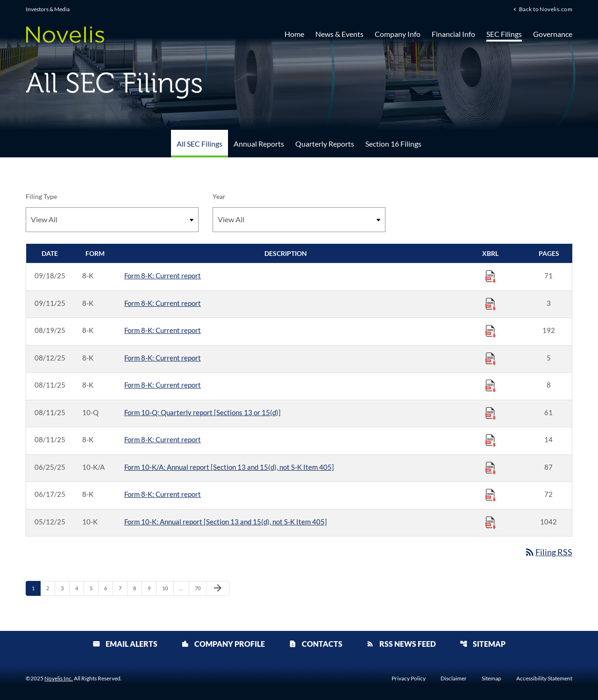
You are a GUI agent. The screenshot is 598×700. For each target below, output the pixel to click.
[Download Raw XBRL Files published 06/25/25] (491, 467)
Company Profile (223, 644)
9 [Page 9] (152, 588)
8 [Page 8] (137, 588)
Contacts (316, 644)
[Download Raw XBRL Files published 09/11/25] (491, 304)
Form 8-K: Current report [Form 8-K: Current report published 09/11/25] (163, 303)
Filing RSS (548, 552)
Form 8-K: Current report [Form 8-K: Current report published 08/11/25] (163, 385)
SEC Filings (504, 34)
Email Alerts (125, 644)
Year (219, 196)
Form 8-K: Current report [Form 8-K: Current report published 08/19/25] (163, 330)
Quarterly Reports (325, 144)
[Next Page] (218, 588)
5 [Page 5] (94, 588)
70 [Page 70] (200, 588)
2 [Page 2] (50, 588)
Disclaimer (454, 679)
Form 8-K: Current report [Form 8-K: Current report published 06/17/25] (163, 494)
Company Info (398, 34)
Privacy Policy (409, 679)
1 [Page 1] (36, 588)
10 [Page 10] (167, 588)
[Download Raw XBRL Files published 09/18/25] (491, 276)
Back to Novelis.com (546, 9)
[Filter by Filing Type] (112, 220)
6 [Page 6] (108, 588)
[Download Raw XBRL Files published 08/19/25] (491, 331)
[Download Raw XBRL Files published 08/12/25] (491, 358)
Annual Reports (259, 144)
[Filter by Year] (299, 220)
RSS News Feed (401, 644)
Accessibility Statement (544, 679)
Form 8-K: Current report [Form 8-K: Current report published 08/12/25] (163, 358)
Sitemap (483, 644)
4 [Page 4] (79, 588)
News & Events (339, 34)
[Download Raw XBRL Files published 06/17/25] (491, 495)
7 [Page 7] (123, 588)
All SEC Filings (199, 144)
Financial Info (453, 34)
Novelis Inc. (59, 678)
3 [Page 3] (65, 588)
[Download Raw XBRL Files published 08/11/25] (491, 385)
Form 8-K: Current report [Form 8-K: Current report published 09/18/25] (163, 276)
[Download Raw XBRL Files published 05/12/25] (491, 522)
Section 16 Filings (393, 144)
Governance (553, 34)
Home (294, 34)
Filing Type (41, 196)
